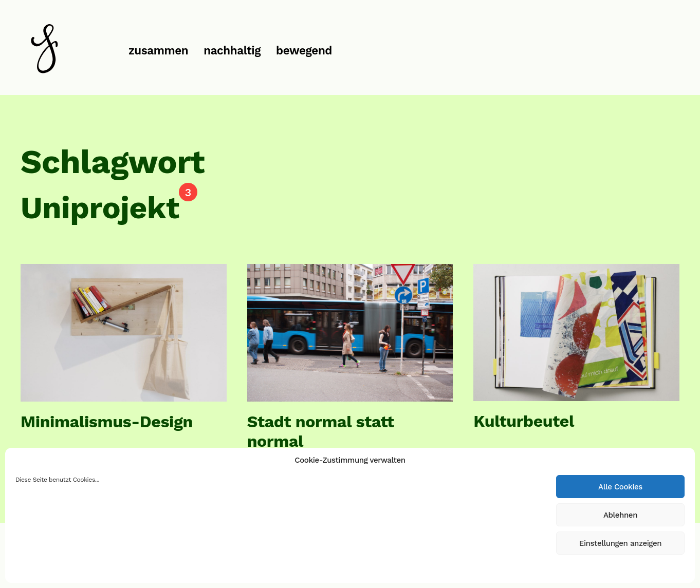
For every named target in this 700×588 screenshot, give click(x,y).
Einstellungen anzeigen (620, 543)
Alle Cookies (620, 487)
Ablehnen (620, 515)
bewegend (304, 51)
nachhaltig (232, 51)
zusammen (158, 51)
